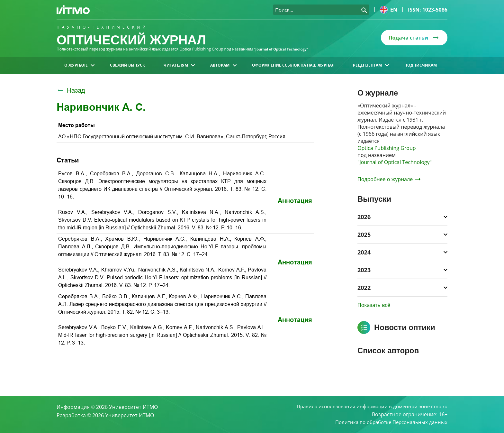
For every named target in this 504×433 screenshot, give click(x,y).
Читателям (179, 65)
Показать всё (374, 305)
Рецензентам (371, 65)
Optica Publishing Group (387, 148)
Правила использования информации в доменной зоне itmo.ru (368, 405)
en (389, 10)
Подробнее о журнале (389, 179)
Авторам (223, 65)
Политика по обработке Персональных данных (388, 422)
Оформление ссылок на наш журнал (293, 65)
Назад (71, 90)
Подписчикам (421, 65)
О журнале (79, 65)
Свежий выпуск (127, 65)
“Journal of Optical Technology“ (284, 49)
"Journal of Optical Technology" (395, 162)
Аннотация (295, 201)
